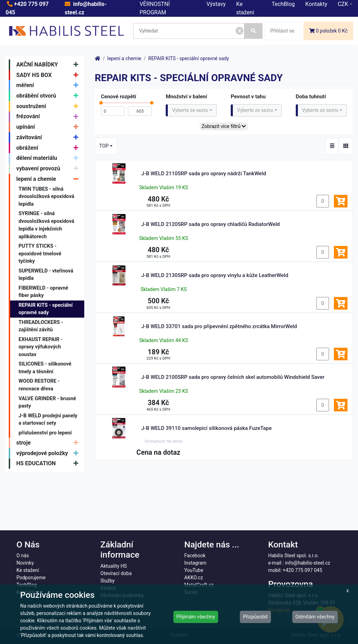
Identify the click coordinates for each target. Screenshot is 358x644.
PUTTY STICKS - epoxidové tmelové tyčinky (40, 254)
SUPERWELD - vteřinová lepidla (46, 275)
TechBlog (283, 4)
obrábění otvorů (49, 96)
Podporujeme (31, 578)
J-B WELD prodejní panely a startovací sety (48, 420)
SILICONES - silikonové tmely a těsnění (45, 368)
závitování (49, 137)
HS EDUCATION (49, 464)
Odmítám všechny (315, 617)
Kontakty (316, 4)
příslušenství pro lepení (45, 433)
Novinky (25, 563)
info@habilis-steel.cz (307, 563)
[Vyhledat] (253, 31)
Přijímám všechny (196, 617)
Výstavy (216, 4)
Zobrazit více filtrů (224, 126)
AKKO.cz (194, 578)
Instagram (195, 563)
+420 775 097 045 (303, 570)
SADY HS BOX (49, 75)
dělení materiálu (49, 158)
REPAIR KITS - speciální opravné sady (46, 309)
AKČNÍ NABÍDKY (49, 65)
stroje (49, 443)
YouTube (194, 570)
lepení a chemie (49, 179)
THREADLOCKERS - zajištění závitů (41, 326)
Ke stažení (28, 570)
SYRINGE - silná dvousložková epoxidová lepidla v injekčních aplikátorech (46, 225)
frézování (49, 117)
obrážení (49, 148)
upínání (49, 127)
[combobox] (191, 110)
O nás (23, 555)
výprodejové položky (49, 453)
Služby (108, 581)
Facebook (195, 555)
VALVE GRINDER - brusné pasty (47, 402)
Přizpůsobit (255, 617)
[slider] (101, 105)
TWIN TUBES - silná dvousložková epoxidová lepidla (46, 197)
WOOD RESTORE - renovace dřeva (39, 385)
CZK (343, 4)
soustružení (49, 106)
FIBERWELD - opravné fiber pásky (43, 292)
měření (49, 85)
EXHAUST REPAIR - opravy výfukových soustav (41, 347)
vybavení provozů (49, 169)
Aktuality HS (114, 566)
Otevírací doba (116, 573)
